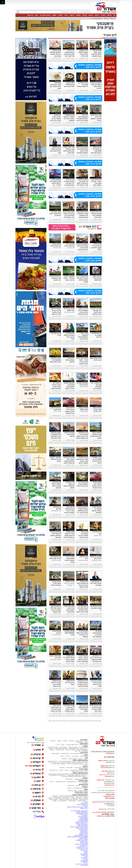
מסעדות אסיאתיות (74, 748)
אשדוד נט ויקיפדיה (82, 839)
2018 (71, 721)
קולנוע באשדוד (55, 754)
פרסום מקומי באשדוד (82, 812)
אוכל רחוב (78, 751)
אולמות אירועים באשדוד (81, 844)
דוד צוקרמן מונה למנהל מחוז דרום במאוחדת (96, 583)
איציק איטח (85, 855)
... (87, 88)
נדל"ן (58, 745)
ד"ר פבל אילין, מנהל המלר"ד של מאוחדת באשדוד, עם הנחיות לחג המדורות (96, 660)
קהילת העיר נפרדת (77, 771)
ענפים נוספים (84, 756)
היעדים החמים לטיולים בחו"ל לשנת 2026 (97, 278)
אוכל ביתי (83, 748)
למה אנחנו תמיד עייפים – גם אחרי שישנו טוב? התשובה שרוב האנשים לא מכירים (96, 183)
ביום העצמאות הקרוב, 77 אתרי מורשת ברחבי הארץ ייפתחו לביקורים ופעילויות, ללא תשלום (56, 686)
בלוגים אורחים (69, 779)
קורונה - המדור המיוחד (81, 792)
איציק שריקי (84, 860)
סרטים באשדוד (82, 801)
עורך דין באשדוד (83, 849)
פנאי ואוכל (66, 797)
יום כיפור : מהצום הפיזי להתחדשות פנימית (56, 459)
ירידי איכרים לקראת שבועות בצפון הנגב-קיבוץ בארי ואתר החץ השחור (69, 54)
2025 (96, 721)
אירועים (86, 768)
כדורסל (68, 756)
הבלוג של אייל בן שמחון (81, 779)
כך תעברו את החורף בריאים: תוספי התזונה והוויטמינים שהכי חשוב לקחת (56, 387)
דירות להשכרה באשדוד (81, 823)
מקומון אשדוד (84, 818)
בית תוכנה (55, 796)
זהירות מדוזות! (70, 581)
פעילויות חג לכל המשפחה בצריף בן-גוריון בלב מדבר (82, 484)
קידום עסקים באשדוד (82, 813)
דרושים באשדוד (83, 831)
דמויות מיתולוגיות (72, 782)
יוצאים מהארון (80, 742)
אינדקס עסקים (57, 797)
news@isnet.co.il (109, 785)
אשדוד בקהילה (83, 769)
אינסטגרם (62, 768)
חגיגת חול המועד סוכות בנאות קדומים (69, 434)
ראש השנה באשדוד (76, 798)
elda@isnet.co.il (110, 776)
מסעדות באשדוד (83, 821)
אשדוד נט (113, 37)
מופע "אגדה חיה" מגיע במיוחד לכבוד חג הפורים (55, 214)
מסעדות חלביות (73, 747)
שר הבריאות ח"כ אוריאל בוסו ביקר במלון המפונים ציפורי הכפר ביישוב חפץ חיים (82, 610)
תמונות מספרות (73, 759)
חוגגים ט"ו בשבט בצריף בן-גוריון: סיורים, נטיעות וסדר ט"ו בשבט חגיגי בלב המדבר (56, 312)
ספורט (103, 15)
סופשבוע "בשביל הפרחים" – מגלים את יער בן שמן (69, 278)
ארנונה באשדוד (84, 833)
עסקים (78, 15)
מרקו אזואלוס (84, 854)
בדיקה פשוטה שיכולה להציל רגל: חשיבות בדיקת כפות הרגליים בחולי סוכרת (69, 660)
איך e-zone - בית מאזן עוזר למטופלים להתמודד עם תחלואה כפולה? (96, 387)
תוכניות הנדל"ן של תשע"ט (62, 798)
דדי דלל (86, 863)
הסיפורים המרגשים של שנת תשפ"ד (76, 775)
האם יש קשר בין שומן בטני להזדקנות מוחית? (82, 85)
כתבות (86, 759)
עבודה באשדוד (83, 842)
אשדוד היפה (84, 770)
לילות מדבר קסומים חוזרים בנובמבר (70, 360)
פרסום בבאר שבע (83, 826)
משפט (54, 15)
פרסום (86, 853)
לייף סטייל (105, 37)
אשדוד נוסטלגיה (83, 780)
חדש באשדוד (71, 786)
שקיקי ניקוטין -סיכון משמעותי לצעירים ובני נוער (69, 85)
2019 (75, 721)
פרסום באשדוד (83, 838)
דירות (66, 15)
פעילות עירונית (75, 770)
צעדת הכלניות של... (69, 312)
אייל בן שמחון (84, 808)
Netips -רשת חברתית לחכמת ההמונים (78, 837)
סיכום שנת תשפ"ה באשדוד (80, 795)
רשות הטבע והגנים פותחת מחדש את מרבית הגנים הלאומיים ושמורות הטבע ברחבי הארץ (82, 151)
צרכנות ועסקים (83, 784)
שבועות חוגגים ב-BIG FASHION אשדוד (69, 633)
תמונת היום (70, 768)
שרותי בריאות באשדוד (82, 828)
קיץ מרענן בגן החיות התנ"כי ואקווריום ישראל (56, 583)
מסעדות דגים (63, 747)
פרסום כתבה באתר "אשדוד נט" (79, 811)
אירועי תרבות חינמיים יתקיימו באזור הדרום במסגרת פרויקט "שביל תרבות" (69, 511)
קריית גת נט (84, 850)
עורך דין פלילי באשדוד (82, 848)
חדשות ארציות (84, 745)
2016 (64, 721)
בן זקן (86, 857)
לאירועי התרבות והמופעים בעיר (79, 754)
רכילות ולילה (84, 740)
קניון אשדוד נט (62, 801)
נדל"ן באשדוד (84, 803)
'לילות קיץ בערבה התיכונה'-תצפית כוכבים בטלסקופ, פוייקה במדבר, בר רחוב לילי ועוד (82, 511)
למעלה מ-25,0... (83, 387)
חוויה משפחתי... (57, 248)
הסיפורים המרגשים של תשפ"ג (68, 761)
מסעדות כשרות (60, 750)
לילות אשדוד (78, 768)
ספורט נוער (75, 756)
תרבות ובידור (84, 752)
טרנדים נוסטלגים (61, 782)
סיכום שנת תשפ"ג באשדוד (80, 760)
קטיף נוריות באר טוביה (82, 864)
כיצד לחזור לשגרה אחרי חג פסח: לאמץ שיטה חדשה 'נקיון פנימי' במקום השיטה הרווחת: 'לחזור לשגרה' (69, 153)
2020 (78, 721)
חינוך (36, 15)
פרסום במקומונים (83, 817)
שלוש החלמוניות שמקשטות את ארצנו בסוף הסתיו (55, 360)
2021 (82, 721)
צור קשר (30, 15)
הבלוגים (85, 778)
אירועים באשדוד (83, 829)
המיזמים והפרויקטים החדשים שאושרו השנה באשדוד (73, 796)
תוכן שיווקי (85, 786)
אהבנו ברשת (80, 797)
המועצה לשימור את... (55, 660)
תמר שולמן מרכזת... (56, 511)
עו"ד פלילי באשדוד (82, 847)
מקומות (65, 741)
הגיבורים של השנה (83, 761)
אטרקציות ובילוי (97, 18)
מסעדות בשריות (83, 747)
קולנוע (60, 15)
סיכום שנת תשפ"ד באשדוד (80, 773)
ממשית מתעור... (84, 411)
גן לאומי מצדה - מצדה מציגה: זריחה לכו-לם (96, 410)
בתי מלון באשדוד (83, 814)
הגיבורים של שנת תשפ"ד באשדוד (79, 774)
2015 (61, 721)
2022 (85, 721)
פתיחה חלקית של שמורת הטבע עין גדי (96, 608)
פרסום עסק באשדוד (82, 805)
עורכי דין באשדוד (72, 791)
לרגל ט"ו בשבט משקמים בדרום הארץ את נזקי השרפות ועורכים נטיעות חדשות (83, 312)
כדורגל (62, 756)
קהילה (85, 15)
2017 (68, 721)
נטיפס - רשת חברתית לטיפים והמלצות (77, 807)
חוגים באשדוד (65, 754)
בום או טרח (79, 741)
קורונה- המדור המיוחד (82, 793)
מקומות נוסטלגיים (83, 782)
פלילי (63, 745)
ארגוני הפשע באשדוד (72, 745)
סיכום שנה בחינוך (77, 763)
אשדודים (72, 741)
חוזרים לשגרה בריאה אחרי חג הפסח (70, 683)
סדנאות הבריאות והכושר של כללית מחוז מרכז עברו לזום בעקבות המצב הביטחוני (56, 610)
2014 (57, 721)
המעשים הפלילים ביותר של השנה (69, 800)
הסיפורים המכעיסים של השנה (76, 764)
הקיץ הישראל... (97, 536)
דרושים (72, 15)
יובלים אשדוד (84, 862)
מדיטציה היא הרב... (56, 560)
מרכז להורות (84, 865)
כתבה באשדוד (84, 843)
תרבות (91, 15)
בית (114, 15)
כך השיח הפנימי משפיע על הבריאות (97, 335)
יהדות (73, 797)
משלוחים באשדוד (83, 819)
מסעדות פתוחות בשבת (61, 748)
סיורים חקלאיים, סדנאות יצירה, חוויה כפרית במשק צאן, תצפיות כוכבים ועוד (82, 436)
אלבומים (85, 766)
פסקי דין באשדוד (83, 791)
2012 (50, 721)
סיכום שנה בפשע (66, 763)
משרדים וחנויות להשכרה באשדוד (79, 827)
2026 (99, 721)
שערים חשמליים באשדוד (81, 836)
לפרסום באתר (65, 12)
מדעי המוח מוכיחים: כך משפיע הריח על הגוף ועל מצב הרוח (83, 536)
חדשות (109, 15)
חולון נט (85, 852)
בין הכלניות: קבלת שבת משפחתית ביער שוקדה (55, 278)
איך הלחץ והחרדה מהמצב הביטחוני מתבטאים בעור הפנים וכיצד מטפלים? (96, 215)
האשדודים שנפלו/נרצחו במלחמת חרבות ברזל (74, 777)
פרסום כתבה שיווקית (82, 841)
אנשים (60, 741)
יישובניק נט (84, 816)
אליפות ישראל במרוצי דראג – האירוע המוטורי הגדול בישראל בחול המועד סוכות (96, 486)
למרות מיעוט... (71, 248)
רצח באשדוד (84, 858)
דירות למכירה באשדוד (82, 822)
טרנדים (106, 18)
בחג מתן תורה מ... (56, 635)
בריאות (112, 18)
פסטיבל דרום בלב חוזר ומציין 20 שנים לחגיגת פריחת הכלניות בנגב (96, 312)
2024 (92, 721)
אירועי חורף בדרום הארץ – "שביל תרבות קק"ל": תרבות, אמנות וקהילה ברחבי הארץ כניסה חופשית (82, 364)
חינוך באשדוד (72, 801)
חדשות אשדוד (84, 743)
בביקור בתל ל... (57, 411)
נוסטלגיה (64, 759)
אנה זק (86, 859)
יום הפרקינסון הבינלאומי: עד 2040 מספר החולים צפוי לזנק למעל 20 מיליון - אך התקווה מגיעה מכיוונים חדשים (96, 153)
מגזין (86, 757)
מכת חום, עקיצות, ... (82, 560)
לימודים (78, 786)
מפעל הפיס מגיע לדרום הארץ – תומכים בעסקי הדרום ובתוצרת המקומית (69, 709)
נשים (86, 797)
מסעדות (85, 746)
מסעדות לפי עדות (71, 750)
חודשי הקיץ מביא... (96, 560)
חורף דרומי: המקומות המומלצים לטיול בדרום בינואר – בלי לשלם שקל (83, 337)
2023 (89, 721)
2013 (54, 721)
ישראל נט (85, 806)
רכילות (97, 15)
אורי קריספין (100, 780)
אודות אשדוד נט (45, 15)
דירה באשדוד (84, 845)
